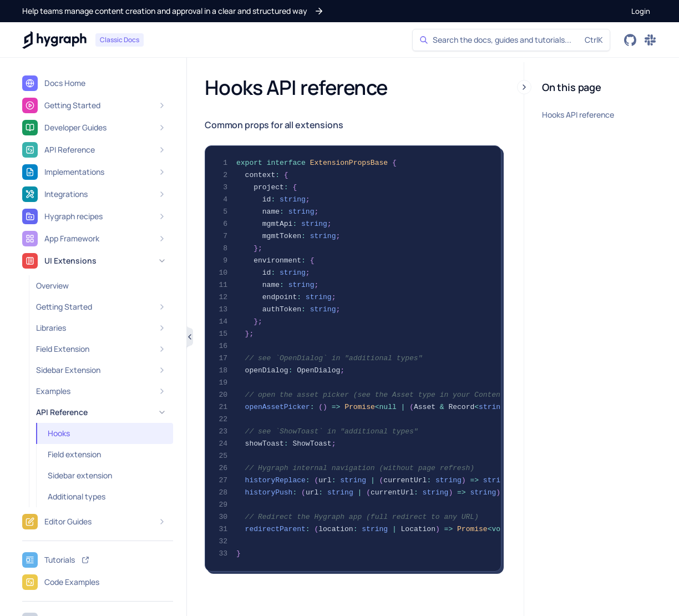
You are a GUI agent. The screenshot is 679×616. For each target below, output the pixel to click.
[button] (173, 11)
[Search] (511, 40)
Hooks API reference (578, 115)
